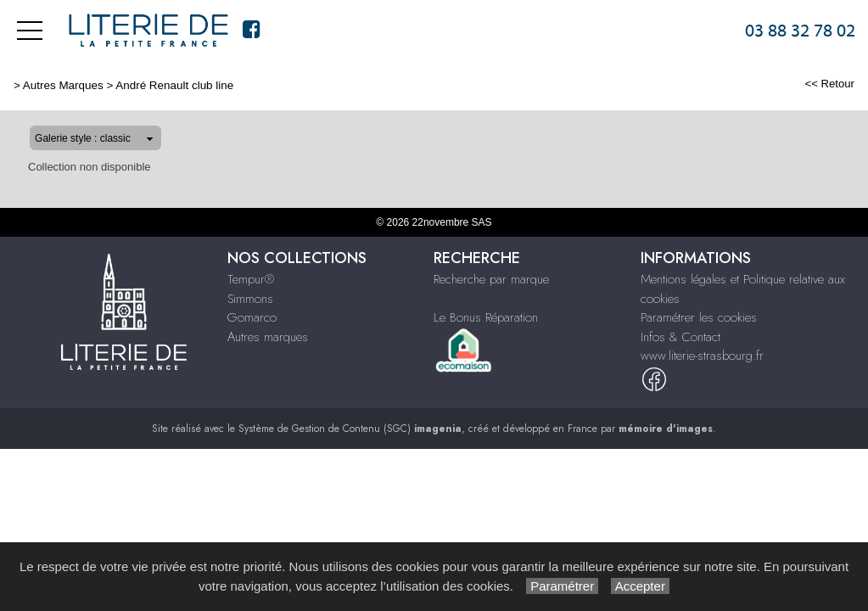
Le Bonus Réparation (486, 317)
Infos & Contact (680, 337)
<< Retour (829, 84)
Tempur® (251, 279)
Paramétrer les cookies (699, 317)
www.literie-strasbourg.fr (702, 356)
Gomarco (252, 317)
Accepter (640, 586)
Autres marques (268, 337)
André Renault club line (174, 85)
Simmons (250, 299)
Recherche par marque (491, 279)
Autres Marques (63, 85)
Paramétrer (562, 586)
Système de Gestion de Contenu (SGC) (350, 429)
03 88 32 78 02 (800, 31)
